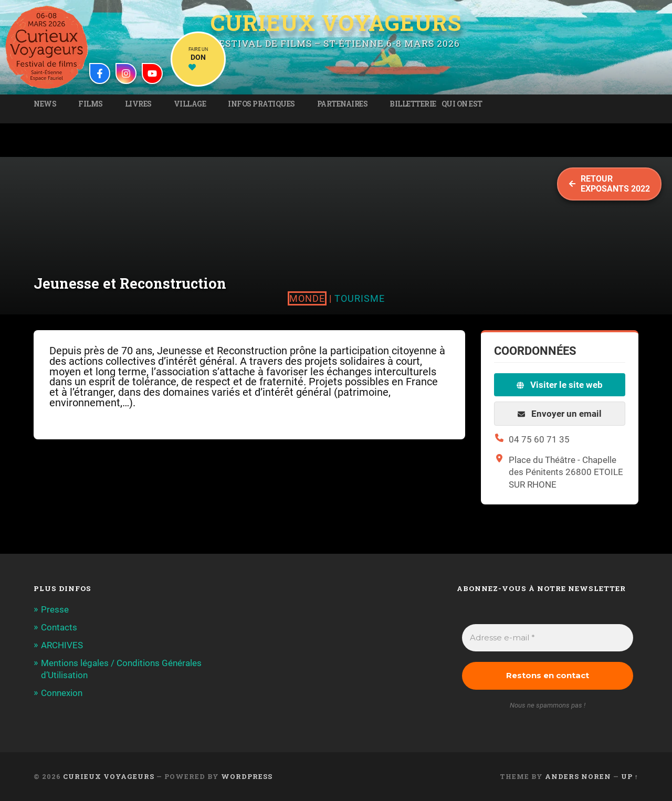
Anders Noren (578, 776)
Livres (138, 104)
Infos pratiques (261, 104)
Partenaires (343, 104)
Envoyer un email (560, 414)
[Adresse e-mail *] (548, 638)
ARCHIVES (62, 645)
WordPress (247, 776)
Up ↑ (630, 776)
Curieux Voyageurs (336, 23)
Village (190, 104)
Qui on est (462, 104)
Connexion (62, 693)
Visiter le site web (560, 385)
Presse (55, 609)
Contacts (59, 627)
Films (91, 104)
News (45, 104)
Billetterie (413, 104)
